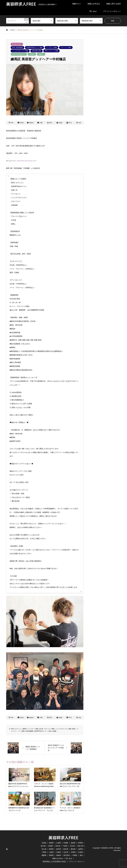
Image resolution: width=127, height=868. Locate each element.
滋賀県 (80, 849)
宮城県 (66, 843)
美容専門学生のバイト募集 (34, 48)
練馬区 (25, 729)
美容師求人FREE (63, 837)
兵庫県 (73, 852)
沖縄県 (75, 855)
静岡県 (51, 849)
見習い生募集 (52, 731)
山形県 (59, 843)
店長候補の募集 (36, 51)
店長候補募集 (29, 731)
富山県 (44, 849)
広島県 (80, 852)
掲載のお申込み (94, 4)
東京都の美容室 (17, 44)
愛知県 (73, 849)
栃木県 (43, 846)
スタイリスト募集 (66, 48)
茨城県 (50, 846)
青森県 (51, 843)
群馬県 (80, 843)
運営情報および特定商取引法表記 (54, 862)
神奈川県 (80, 846)
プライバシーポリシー (112, 11)
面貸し (41, 54)
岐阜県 (66, 849)
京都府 (59, 852)
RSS (7, 849)
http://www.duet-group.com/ (27, 161)
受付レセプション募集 (51, 51)
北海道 (44, 843)
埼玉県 (72, 846)
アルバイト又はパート (19, 54)
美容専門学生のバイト (41, 731)
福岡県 (51, 855)
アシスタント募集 (51, 48)
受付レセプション (17, 729)
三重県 (44, 852)
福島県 (73, 843)
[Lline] (40, 123)
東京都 (58, 846)
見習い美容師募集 (17, 48)
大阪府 (51, 852)
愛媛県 (44, 855)
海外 (81, 855)
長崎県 (59, 855)
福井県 (59, 849)
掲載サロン (77, 4)
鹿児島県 (67, 855)
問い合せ (93, 11)
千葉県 (65, 846)
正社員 (32, 54)
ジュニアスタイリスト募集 (20, 51)
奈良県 (66, 852)
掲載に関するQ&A (114, 4)
